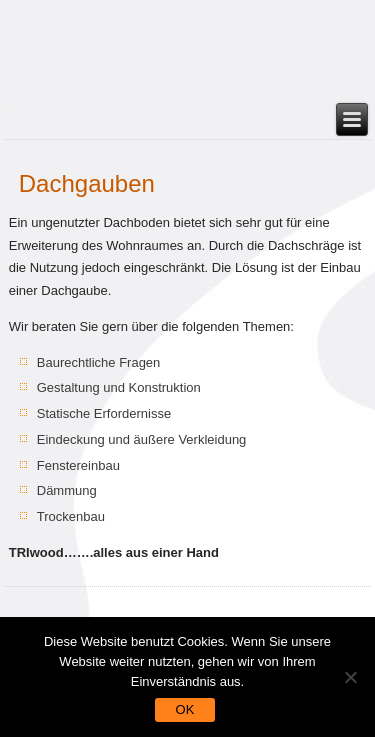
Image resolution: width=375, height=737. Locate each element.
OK (185, 709)
